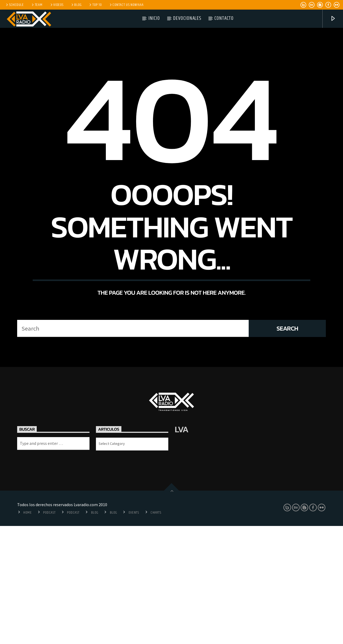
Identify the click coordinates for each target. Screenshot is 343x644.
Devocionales (187, 18)
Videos (57, 5)
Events (134, 631)
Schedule (14, 5)
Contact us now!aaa (126, 5)
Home (27, 631)
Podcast (49, 631)
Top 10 (95, 5)
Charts (156, 631)
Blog (76, 5)
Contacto (224, 18)
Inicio (154, 18)
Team (37, 5)
